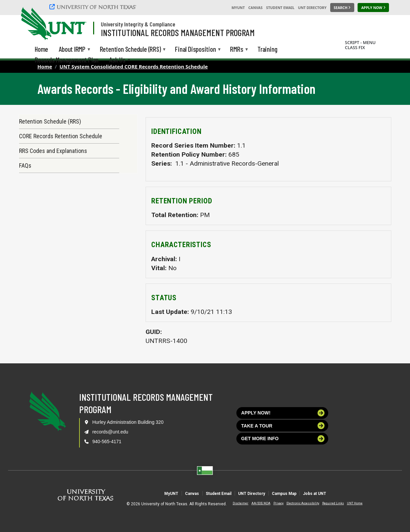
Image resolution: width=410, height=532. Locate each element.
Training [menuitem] (267, 49)
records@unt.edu (110, 432)
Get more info (283, 439)
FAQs (25, 165)
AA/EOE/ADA (255, 503)
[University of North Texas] (94, 7)
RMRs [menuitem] (237, 50)
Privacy (273, 503)
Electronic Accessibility (297, 503)
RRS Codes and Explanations (53, 151)
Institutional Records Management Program (178, 32)
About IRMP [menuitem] (72, 50)
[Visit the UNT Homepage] (76, 24)
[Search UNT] (342, 8)
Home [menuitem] (41, 49)
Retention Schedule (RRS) (50, 121)
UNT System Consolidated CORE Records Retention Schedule (134, 66)
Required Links (327, 503)
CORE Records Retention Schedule (61, 136)
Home (45, 66)
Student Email (280, 8)
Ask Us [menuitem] (117, 60)
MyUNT (238, 8)
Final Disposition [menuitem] (195, 50)
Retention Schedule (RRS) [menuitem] (130, 50)
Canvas (256, 8)
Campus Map (304, 493)
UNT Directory (312, 8)
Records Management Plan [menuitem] (67, 60)
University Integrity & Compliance (138, 24)
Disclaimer (235, 503)
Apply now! (283, 413)
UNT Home (349, 503)
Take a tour (283, 426)
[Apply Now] (373, 8)
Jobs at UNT (350, 493)
